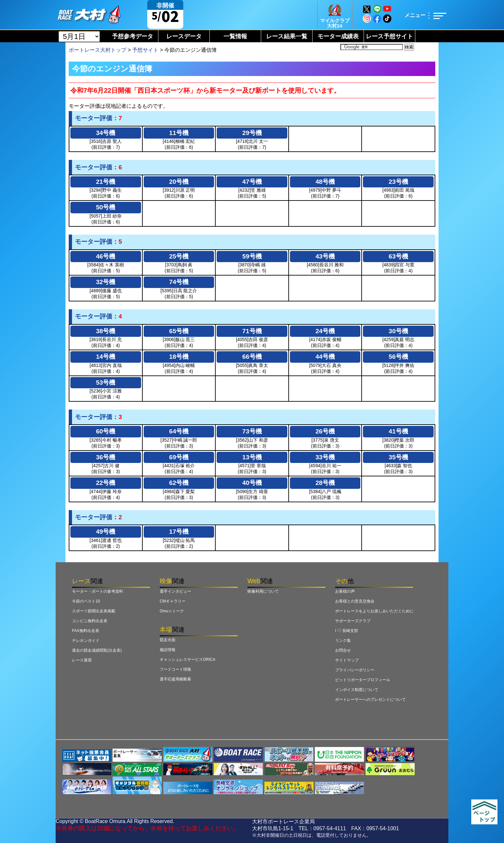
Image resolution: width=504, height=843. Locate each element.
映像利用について (263, 591)
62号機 (179, 483)
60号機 (106, 431)
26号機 (325, 431)
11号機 (179, 133)
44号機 (325, 357)
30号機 (398, 331)
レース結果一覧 (287, 36)
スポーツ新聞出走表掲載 (94, 611)
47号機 (252, 182)
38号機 (106, 331)
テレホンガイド (86, 641)
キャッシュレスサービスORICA (188, 660)
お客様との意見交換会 (355, 601)
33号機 (325, 457)
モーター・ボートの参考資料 (98, 591)
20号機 (179, 182)
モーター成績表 (338, 36)
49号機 (106, 532)
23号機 (398, 182)
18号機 (179, 357)
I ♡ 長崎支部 (347, 631)
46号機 (106, 256)
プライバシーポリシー (355, 670)
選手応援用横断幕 (175, 679)
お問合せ (343, 650)
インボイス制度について (357, 690)
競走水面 (168, 640)
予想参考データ (133, 36)
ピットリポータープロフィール (363, 680)
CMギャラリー (173, 601)
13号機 (252, 457)
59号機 (252, 256)
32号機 (106, 282)
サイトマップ (347, 660)
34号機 (106, 133)
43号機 (325, 256)
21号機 (106, 182)
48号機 (325, 182)
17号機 (179, 532)
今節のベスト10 (86, 601)
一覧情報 (235, 36)
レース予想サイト (389, 36)
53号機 (106, 383)
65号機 (179, 331)
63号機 (398, 256)
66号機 (252, 357)
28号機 (325, 483)
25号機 (179, 256)
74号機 (179, 282)
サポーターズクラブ (353, 621)
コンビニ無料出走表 (90, 621)
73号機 (252, 431)
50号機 (106, 207)
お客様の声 (345, 591)
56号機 (398, 357)
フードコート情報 (175, 669)
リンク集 (343, 641)
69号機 (179, 457)
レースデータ (184, 36)
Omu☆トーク (172, 611)
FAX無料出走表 (86, 631)
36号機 (106, 457)
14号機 (106, 357)
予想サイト (145, 50)
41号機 (398, 431)
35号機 (398, 457)
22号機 (106, 483)
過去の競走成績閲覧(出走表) (97, 650)
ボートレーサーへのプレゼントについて (370, 699)
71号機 (252, 331)
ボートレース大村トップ (98, 50)
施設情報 (168, 650)
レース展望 (82, 660)
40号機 (252, 483)
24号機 (325, 331)
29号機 (252, 133)
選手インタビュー (175, 591)
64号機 (179, 431)
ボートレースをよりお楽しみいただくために (374, 611)
